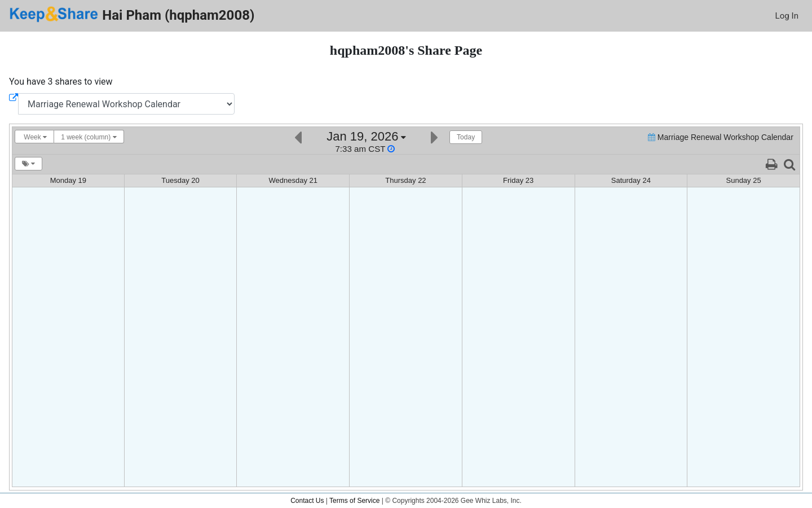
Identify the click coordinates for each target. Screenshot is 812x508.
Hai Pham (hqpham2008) (132, 14)
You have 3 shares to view (61, 82)
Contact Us (307, 501)
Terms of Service (354, 501)
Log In (787, 16)
